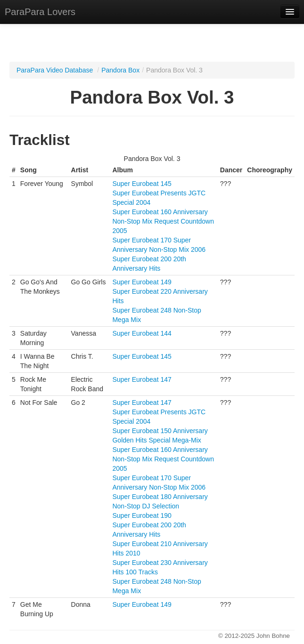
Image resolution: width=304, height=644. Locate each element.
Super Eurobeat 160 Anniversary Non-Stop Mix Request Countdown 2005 (163, 221)
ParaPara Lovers (40, 12)
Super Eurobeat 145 (142, 184)
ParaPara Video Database (55, 70)
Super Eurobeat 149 (142, 282)
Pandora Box (120, 70)
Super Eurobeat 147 (142, 379)
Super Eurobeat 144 (142, 333)
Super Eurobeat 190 (142, 515)
